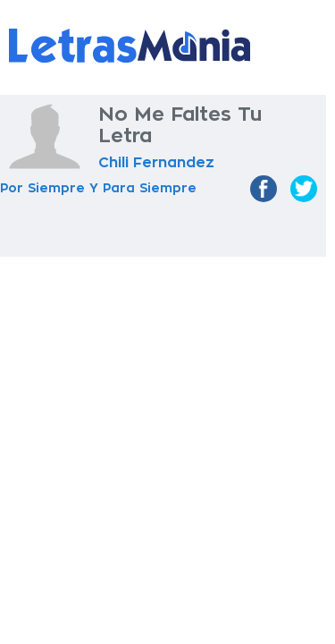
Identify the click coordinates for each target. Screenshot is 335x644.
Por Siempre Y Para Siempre (98, 188)
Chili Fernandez (156, 163)
